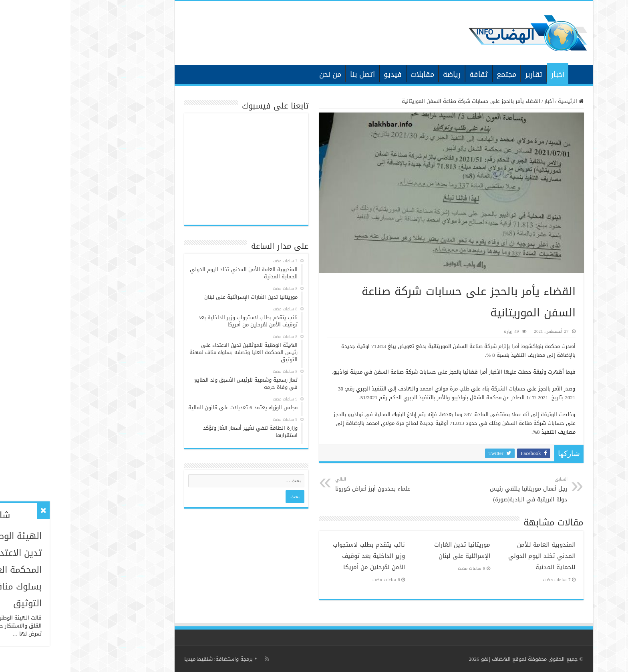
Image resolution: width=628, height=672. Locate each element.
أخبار (488, 74)
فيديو (323, 74)
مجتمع (437, 74)
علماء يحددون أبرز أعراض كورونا (307, 485)
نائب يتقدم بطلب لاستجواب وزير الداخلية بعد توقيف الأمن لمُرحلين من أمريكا (299, 556)
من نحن (261, 74)
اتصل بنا (293, 74)
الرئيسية (509, 74)
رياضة (382, 74)
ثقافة (409, 74)
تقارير (464, 74)
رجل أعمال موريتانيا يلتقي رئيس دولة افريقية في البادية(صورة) (457, 490)
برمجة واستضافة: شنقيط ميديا (149, 659)
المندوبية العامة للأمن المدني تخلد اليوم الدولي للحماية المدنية (472, 556)
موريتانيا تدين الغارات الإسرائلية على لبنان (392, 550)
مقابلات (353, 74)
